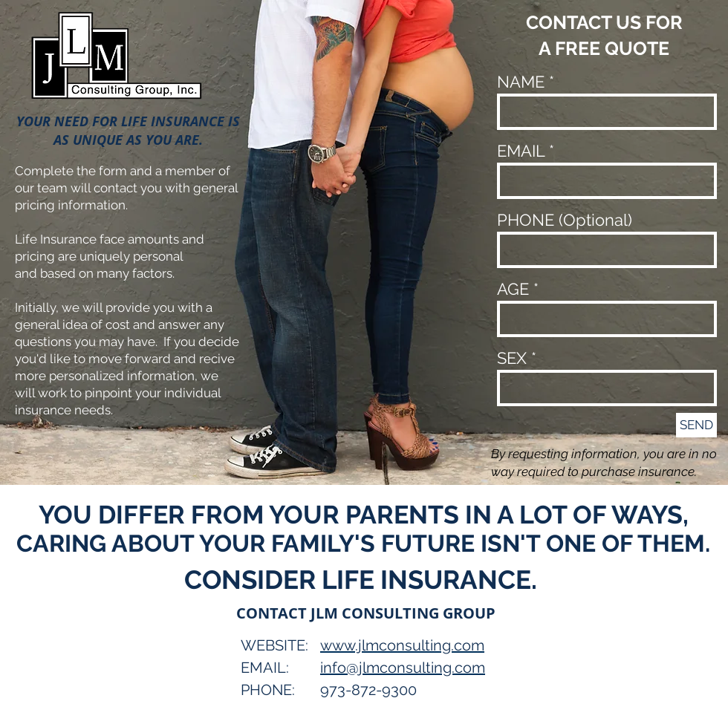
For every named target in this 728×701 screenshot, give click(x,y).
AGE (513, 289)
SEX (512, 358)
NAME (521, 82)
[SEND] (696, 425)
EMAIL (521, 151)
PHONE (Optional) (565, 220)
